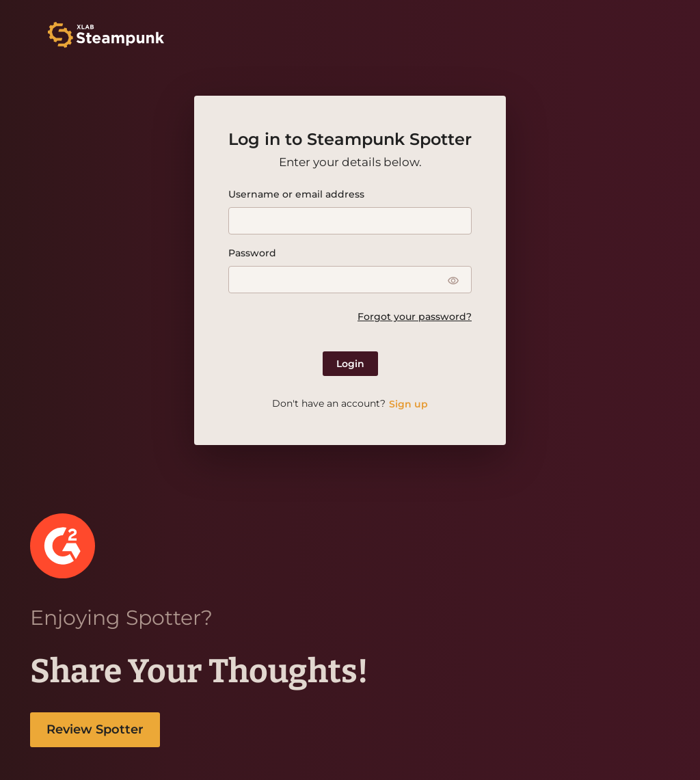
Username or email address (296, 194)
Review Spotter (95, 729)
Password (252, 253)
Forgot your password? (415, 317)
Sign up (408, 404)
